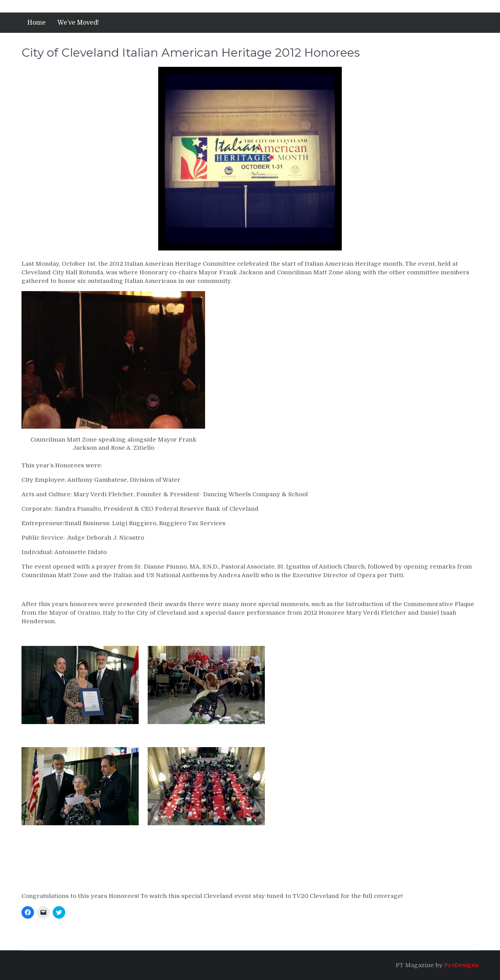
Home (37, 23)
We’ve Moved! (78, 23)
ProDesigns (461, 965)
